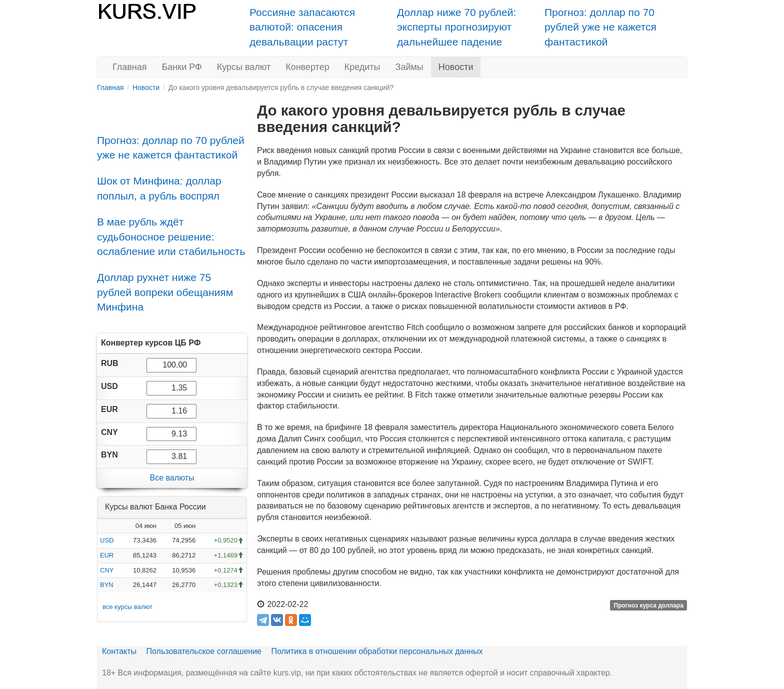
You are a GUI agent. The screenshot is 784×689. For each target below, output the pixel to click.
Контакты (119, 651)
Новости (456, 67)
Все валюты (172, 478)
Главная (130, 67)
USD (107, 540)
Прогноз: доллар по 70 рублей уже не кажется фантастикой (600, 27)
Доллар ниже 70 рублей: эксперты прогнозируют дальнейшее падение (456, 27)
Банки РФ (182, 67)
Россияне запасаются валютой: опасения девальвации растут (302, 27)
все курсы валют (127, 607)
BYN (107, 585)
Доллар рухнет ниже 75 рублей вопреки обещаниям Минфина (165, 292)
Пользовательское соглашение (204, 651)
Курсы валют (244, 67)
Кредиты (362, 67)
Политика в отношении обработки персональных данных (377, 651)
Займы (409, 67)
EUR (107, 555)
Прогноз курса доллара (649, 605)
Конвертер (307, 67)
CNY (107, 570)
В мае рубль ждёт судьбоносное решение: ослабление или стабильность (171, 236)
